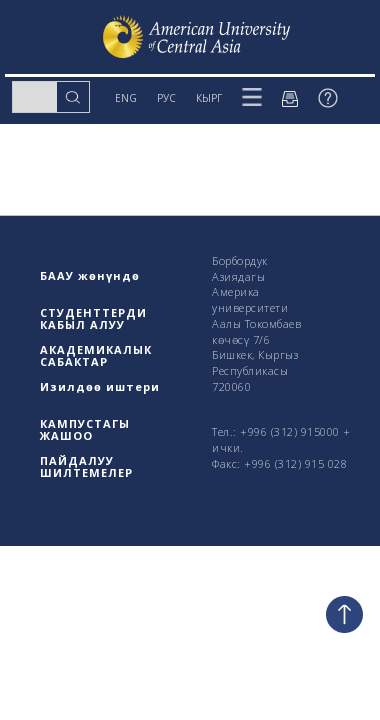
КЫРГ (209, 98)
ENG (126, 98)
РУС (166, 98)
